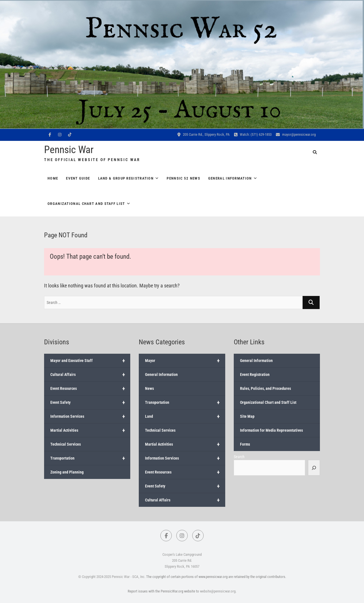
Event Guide (78, 178)
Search (239, 457)
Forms (245, 444)
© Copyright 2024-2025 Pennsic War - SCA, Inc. (112, 577)
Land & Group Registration (126, 178)
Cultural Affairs (90, 374)
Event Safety (90, 402)
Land (185, 416)
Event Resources (90, 388)
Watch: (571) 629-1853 (253, 134)
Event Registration (255, 374)
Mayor (185, 361)
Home (53, 178)
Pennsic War (69, 150)
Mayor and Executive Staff (90, 361)
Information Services (90, 416)
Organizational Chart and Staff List (86, 204)
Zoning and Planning (67, 472)
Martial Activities (90, 430)
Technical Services (66, 444)
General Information (230, 178)
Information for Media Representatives (271, 430)
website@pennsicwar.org (218, 591)
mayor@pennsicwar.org (296, 134)
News (149, 388)
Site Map (247, 416)
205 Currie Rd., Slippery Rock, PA (204, 134)
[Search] (314, 468)
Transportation (90, 458)
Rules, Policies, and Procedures (265, 388)
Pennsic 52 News (183, 178)
